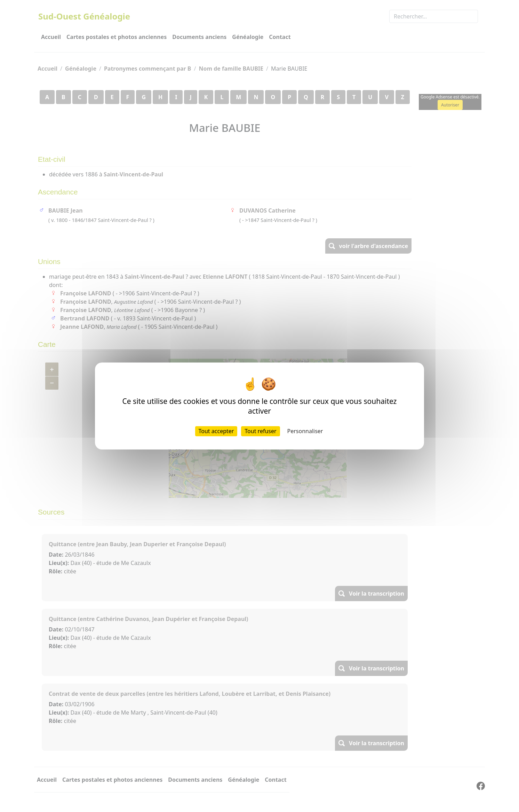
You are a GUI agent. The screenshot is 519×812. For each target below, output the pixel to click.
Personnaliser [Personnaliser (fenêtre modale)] (305, 431)
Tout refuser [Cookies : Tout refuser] (260, 431)
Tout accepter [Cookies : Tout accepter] (216, 431)
